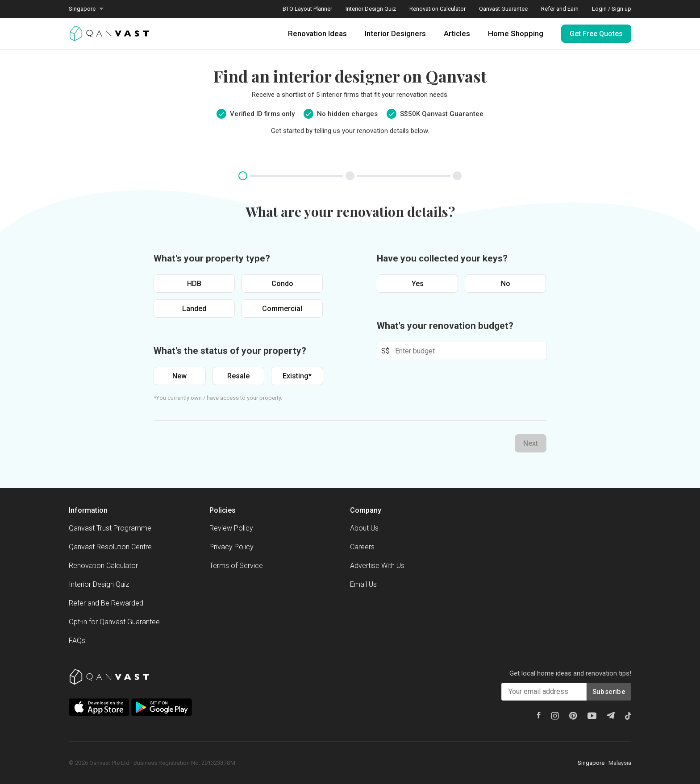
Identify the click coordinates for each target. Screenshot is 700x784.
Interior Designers (395, 33)
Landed (194, 309)
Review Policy (231, 528)
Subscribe (609, 692)
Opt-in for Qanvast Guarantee (114, 622)
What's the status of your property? (230, 351)
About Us (364, 528)
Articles (457, 33)
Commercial (282, 309)
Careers (362, 547)
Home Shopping (516, 33)
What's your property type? (212, 258)
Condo (282, 284)
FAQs (77, 641)
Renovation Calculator (437, 9)
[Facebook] (539, 715)
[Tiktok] (628, 716)
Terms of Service (236, 566)
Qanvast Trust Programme (110, 528)
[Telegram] (611, 715)
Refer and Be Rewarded (106, 603)
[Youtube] (592, 716)
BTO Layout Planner (307, 9)
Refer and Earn (560, 9)
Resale (238, 376)
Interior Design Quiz (371, 9)
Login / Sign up (612, 9)
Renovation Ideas (317, 33)
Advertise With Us (377, 566)
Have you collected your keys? (442, 258)
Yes (418, 284)
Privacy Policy (231, 547)
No (506, 284)
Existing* (297, 376)
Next (531, 443)
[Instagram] (555, 716)
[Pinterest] (573, 716)
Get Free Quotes (596, 34)
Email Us (363, 584)
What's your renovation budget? (445, 326)
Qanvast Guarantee (503, 9)
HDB (194, 284)
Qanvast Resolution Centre (110, 547)
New (179, 376)
